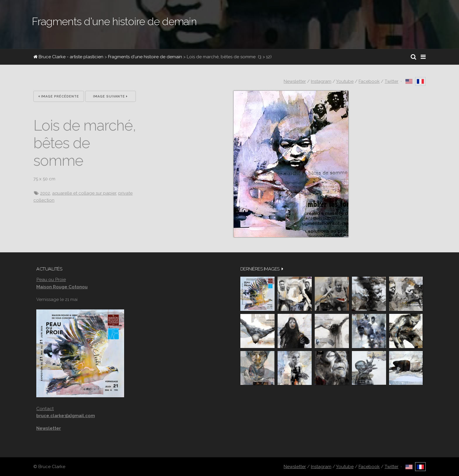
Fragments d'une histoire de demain (145, 57)
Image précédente (59, 96)
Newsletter (295, 81)
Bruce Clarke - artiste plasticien (68, 57)
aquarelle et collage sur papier (84, 193)
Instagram (321, 81)
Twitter (392, 81)
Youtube (345, 81)
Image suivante (110, 96)
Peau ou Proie (51, 279)
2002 (45, 193)
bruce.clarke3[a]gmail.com (66, 416)
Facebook (369, 81)
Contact (45, 409)
